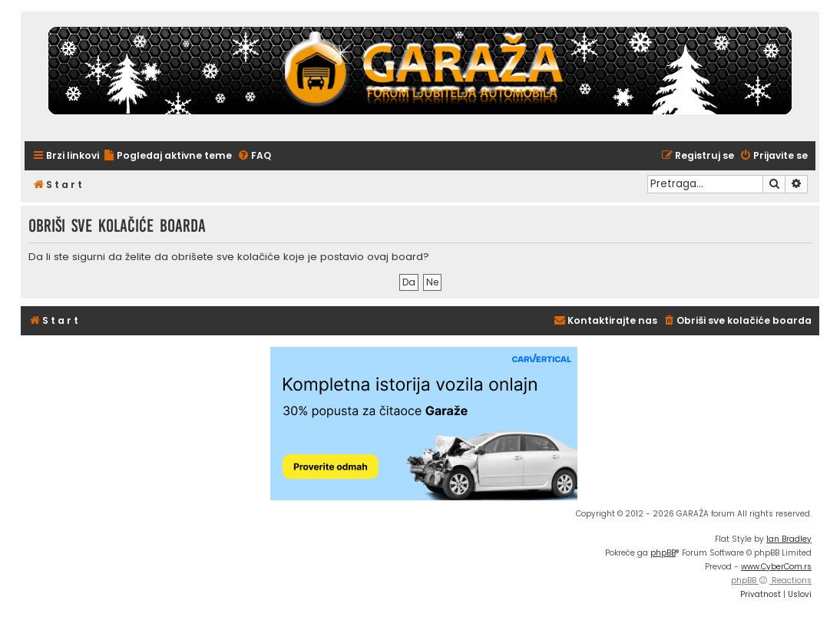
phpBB (663, 553)
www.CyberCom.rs (776, 567)
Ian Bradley (789, 539)
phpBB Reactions (771, 581)
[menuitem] (167, 156)
